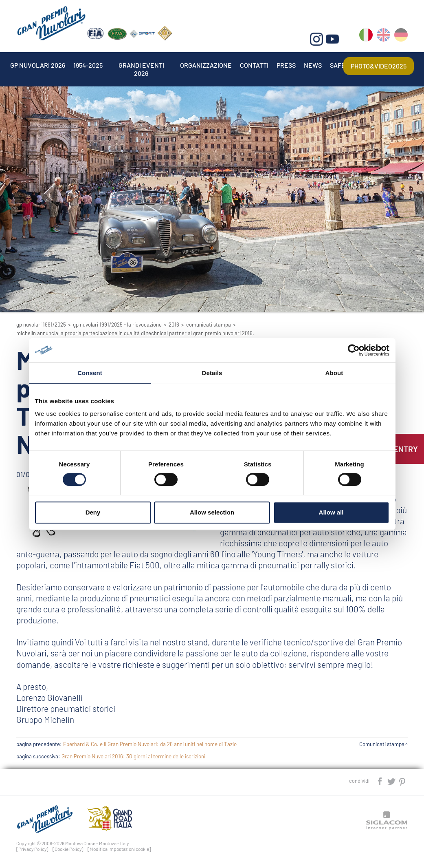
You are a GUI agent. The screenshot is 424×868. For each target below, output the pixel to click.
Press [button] (286, 65)
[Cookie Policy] (68, 849)
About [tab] (334, 373)
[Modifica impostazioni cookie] (119, 849)
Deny (93, 512)
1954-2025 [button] (88, 65)
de (401, 36)
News (313, 65)
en (383, 36)
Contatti (254, 65)
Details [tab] (212, 373)
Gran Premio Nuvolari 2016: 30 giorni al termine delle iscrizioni (133, 756)
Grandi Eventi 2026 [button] (141, 65)
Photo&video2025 (379, 66)
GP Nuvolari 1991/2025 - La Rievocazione (117, 325)
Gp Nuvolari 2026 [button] (38, 65)
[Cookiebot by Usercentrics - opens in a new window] (354, 350)
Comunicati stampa (209, 325)
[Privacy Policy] (32, 849)
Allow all (331, 512)
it (366, 36)
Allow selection (212, 512)
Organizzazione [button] (206, 65)
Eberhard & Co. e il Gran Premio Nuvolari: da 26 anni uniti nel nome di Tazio (150, 744)
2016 (174, 325)
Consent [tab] (90, 373)
